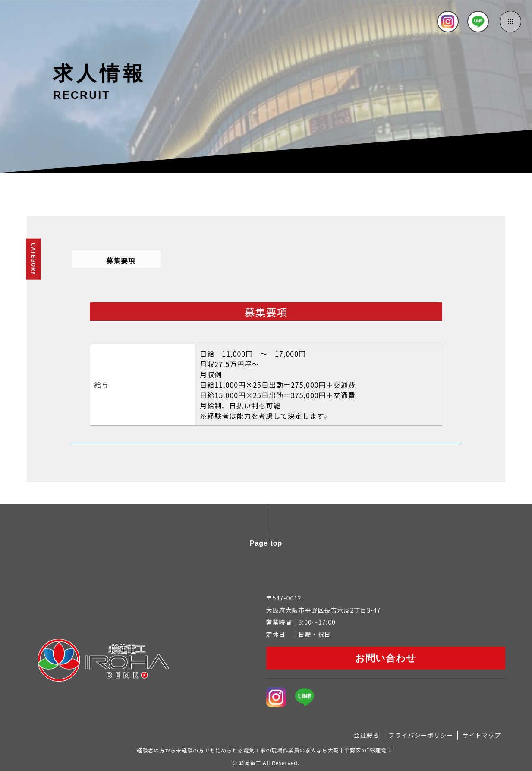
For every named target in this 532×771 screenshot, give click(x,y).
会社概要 (367, 735)
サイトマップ (482, 735)
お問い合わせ (386, 658)
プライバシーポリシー (421, 735)
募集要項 (121, 260)
